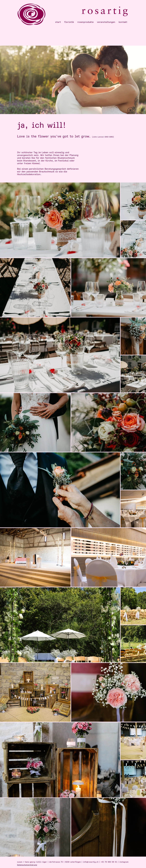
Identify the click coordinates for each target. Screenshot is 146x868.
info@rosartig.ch (91, 862)
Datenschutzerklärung (27, 865)
